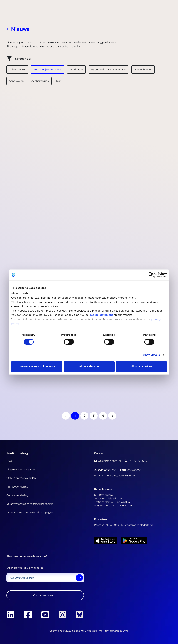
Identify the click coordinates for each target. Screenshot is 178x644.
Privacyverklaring (17, 487)
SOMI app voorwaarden (21, 478)
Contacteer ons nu (45, 595)
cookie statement (101, 315)
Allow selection (89, 366)
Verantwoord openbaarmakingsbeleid (30, 504)
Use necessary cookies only (37, 366)
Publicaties (76, 69)
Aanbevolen (16, 81)
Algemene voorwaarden (21, 469)
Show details (152, 355)
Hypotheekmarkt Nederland (109, 69)
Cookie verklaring (17, 495)
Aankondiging (40, 81)
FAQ (9, 461)
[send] (79, 578)
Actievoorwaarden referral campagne (30, 512)
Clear (58, 81)
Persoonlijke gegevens (48, 69)
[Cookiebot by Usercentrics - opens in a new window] (151, 275)
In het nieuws (17, 69)
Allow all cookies (141, 366)
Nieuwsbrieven (143, 69)
